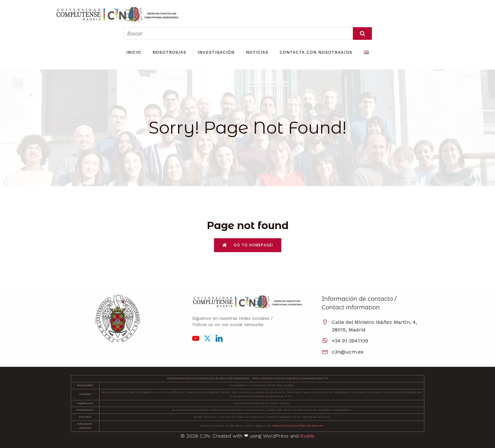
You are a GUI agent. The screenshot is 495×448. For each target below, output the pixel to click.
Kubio (307, 436)
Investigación (216, 52)
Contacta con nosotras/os (316, 52)
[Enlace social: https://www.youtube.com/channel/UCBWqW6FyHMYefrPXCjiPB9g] (198, 338)
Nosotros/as (169, 52)
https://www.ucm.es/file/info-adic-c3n (298, 426)
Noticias (257, 52)
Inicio (134, 52)
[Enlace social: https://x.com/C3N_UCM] (210, 338)
